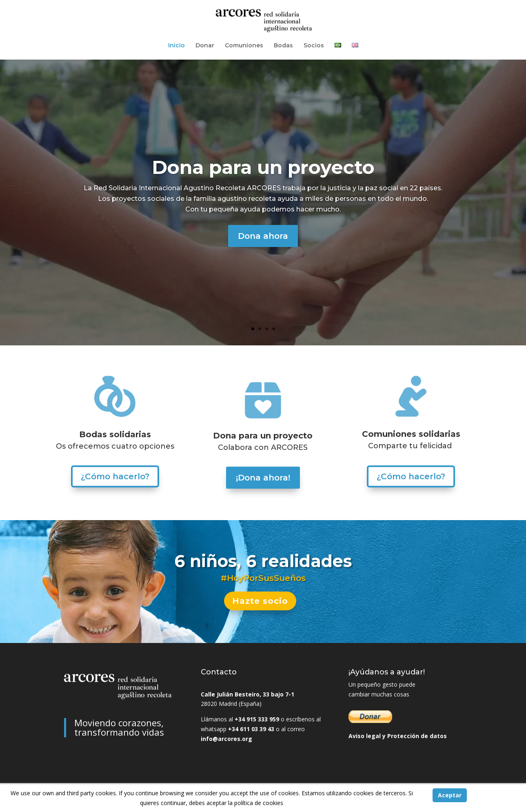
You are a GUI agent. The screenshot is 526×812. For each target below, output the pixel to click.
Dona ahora (263, 238)
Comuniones (244, 46)
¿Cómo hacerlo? (115, 476)
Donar (205, 46)
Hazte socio (260, 601)
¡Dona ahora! (263, 478)
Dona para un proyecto (263, 169)
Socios (314, 46)
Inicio (176, 46)
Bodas (283, 46)
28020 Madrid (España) (231, 704)
